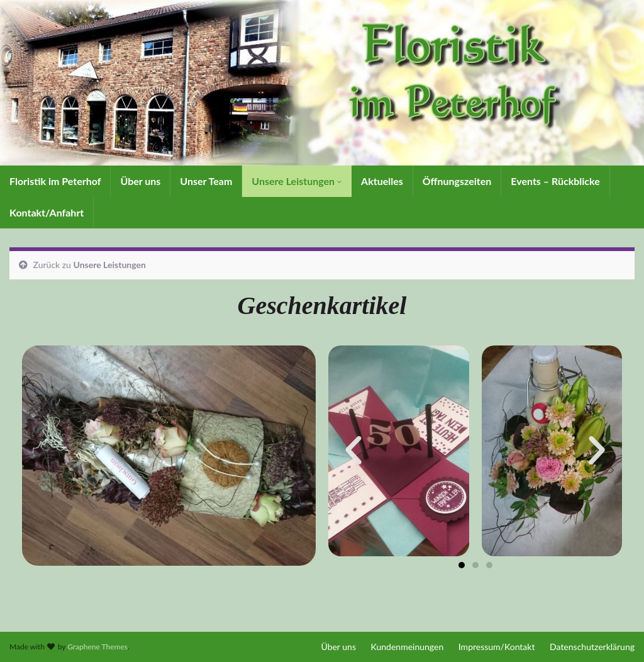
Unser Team (206, 181)
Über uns (140, 181)
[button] (353, 451)
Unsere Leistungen (297, 181)
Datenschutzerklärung (592, 647)
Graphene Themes (97, 647)
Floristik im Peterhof (55, 181)
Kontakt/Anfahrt (47, 212)
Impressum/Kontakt (497, 647)
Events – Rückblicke (555, 181)
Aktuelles (382, 181)
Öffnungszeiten (457, 181)
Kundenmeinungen (408, 647)
